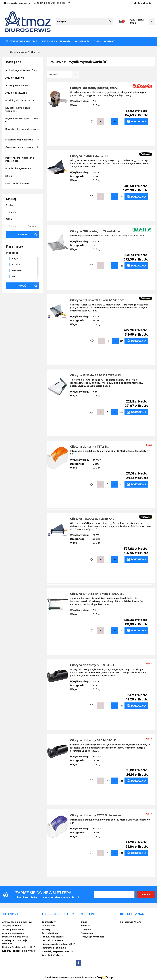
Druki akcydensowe (52, 940)
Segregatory (49, 922)
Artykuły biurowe (16, 78)
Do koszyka (136, 122)
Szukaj (22, 234)
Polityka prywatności (92, 937)
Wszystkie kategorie (21, 41)
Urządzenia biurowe (17, 183)
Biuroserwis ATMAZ (131, 922)
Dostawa (86, 929)
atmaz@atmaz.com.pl (17, 3)
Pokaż (22, 286)
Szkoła (10, 176)
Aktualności (82, 41)
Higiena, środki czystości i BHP (58, 944)
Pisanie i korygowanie (18, 168)
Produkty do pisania (53, 937)
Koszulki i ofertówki (52, 955)
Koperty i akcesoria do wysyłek (22, 130)
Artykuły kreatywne (17, 85)
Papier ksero (48, 926)
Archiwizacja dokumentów (21, 70)
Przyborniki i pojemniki (54, 948)
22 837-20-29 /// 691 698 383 (49, 3)
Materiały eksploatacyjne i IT (22, 140)
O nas (97, 41)
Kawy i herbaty (50, 933)
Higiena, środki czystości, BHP (22, 120)
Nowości (66, 41)
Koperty (46, 929)
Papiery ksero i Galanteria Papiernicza (20, 159)
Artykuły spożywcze (17, 93)
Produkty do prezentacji (20, 100)
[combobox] (63, 74)
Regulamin (87, 933)
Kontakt (109, 41)
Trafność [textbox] (53, 74)
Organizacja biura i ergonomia (22, 148)
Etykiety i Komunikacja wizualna (18, 109)
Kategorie (50, 41)
